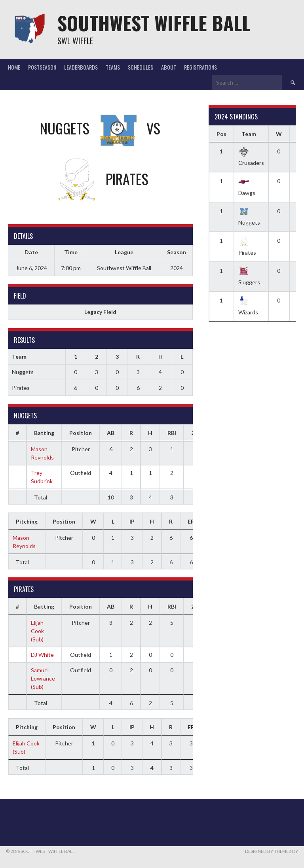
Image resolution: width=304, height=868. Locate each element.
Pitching (27, 521)
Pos (221, 134)
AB (111, 433)
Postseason (42, 67)
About (169, 67)
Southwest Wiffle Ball (154, 23)
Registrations (200, 67)
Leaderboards (81, 67)
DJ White (42, 655)
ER (191, 521)
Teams (113, 67)
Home (14, 67)
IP (132, 521)
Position (81, 433)
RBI (172, 433)
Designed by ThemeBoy (272, 851)
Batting (44, 433)
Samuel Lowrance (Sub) (43, 678)
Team (249, 134)
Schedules (141, 67)
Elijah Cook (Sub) (37, 631)
